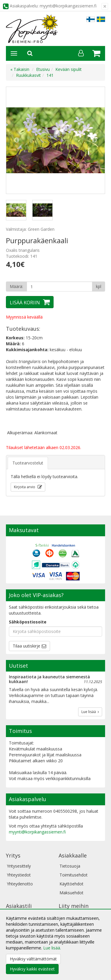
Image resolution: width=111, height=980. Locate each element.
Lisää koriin (25, 303)
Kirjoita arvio (25, 487)
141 (50, 75)
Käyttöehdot (71, 884)
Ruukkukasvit (28, 75)
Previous (17, 140)
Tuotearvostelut (28, 463)
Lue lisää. (52, 948)
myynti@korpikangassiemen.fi (37, 832)
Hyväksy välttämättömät (33, 959)
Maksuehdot (71, 893)
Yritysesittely (19, 866)
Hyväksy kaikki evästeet (32, 969)
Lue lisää (90, 712)
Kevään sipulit (69, 69)
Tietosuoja (70, 866)
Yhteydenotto (20, 884)
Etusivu (43, 69)
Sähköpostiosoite (28, 622)
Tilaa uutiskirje (26, 646)
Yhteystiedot (19, 875)
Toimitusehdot (74, 875)
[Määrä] (59, 287)
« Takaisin (20, 69)
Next (94, 140)
